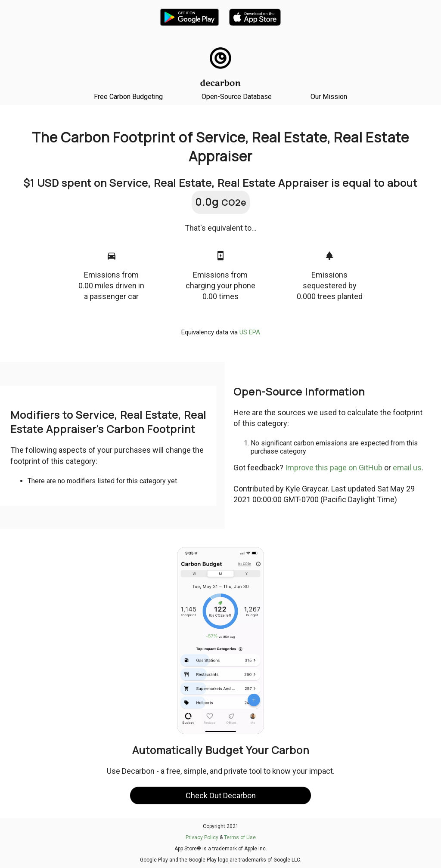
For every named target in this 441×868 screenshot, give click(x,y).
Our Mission (329, 97)
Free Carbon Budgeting (128, 97)
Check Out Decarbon (221, 795)
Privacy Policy (202, 837)
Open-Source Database (237, 97)
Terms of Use (240, 837)
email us (407, 468)
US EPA (250, 332)
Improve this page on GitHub (334, 468)
